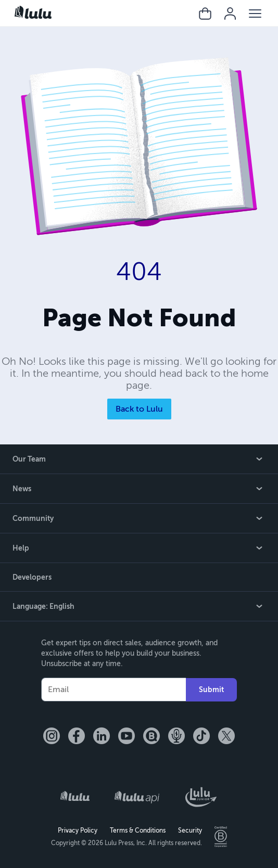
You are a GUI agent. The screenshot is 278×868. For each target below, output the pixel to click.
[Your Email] (113, 690)
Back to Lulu (139, 409)
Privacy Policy (78, 831)
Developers (32, 577)
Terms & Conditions (138, 831)
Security (190, 831)
